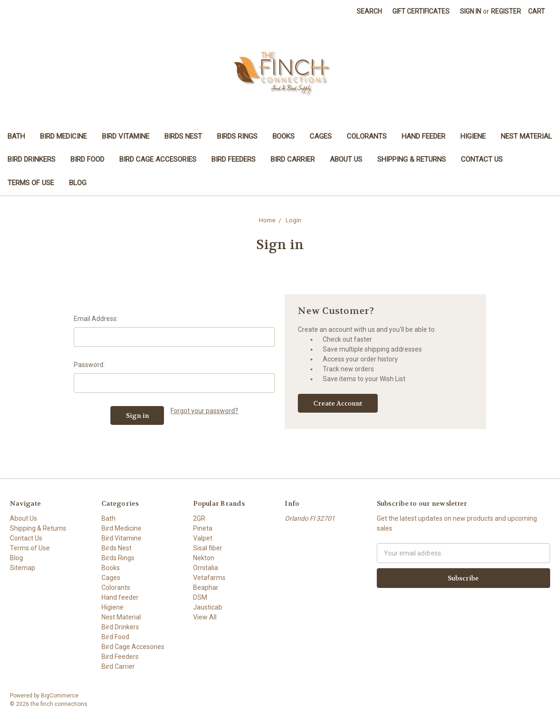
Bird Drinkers (31, 159)
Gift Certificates (421, 11)
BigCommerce (60, 696)
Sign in (471, 11)
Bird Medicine (63, 136)
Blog (78, 183)
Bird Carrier (293, 159)
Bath (16, 136)
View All (205, 617)
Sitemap (23, 568)
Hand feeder (424, 136)
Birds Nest (183, 136)
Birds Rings (237, 136)
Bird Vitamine (126, 136)
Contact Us (482, 159)
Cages (321, 136)
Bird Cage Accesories (158, 159)
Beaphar (206, 587)
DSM (200, 597)
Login (293, 220)
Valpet (203, 538)
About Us (346, 159)
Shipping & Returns (412, 159)
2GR (199, 518)
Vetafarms (209, 578)
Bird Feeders (233, 159)
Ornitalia (206, 568)
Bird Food (87, 159)
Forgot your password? (204, 411)
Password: (89, 365)
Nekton (204, 558)
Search (369, 11)
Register (506, 11)
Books (284, 136)
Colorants (367, 136)
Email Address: (96, 319)
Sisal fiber (208, 548)
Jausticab (208, 607)
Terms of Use (31, 183)
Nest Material (526, 136)
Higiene (473, 136)
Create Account (338, 403)
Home (267, 220)
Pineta (203, 528)
